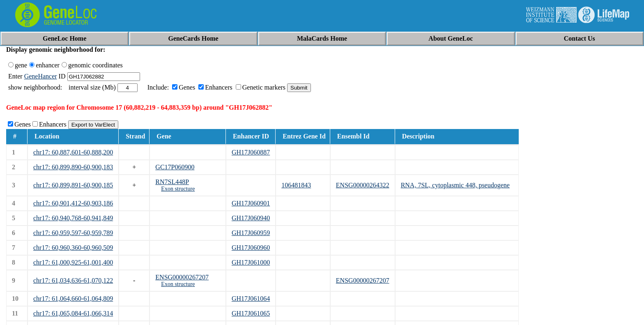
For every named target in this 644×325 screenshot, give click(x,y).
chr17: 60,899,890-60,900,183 (73, 167)
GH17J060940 (251, 218)
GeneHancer (41, 76)
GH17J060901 (251, 203)
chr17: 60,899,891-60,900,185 (73, 185)
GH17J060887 (251, 152)
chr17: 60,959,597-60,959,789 (73, 233)
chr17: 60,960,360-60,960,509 (73, 248)
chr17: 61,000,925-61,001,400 (73, 262)
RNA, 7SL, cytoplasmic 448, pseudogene (455, 185)
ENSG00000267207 (182, 277)
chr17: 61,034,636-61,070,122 (73, 280)
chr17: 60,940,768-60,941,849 (73, 218)
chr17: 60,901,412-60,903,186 (73, 203)
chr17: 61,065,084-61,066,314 (73, 313)
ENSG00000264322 (363, 185)
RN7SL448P (172, 182)
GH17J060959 (251, 233)
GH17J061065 (251, 313)
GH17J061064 (251, 298)
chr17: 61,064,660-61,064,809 (73, 298)
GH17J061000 (251, 262)
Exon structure (178, 189)
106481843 (296, 185)
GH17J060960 (251, 248)
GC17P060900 (175, 167)
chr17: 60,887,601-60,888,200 (73, 152)
